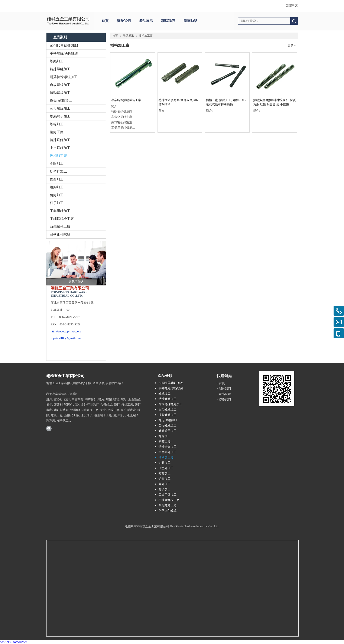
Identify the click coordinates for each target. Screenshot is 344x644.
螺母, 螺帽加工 (61, 101)
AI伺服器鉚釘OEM (64, 45)
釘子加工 (57, 203)
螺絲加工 (57, 61)
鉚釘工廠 (57, 132)
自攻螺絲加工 (60, 85)
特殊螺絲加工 (60, 69)
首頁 (105, 21)
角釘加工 (57, 195)
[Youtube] (49, 428)
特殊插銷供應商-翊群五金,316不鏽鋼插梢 (180, 102)
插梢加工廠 (58, 156)
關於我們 (124, 21)
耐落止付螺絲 (60, 234)
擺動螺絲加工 (60, 93)
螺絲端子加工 (60, 116)
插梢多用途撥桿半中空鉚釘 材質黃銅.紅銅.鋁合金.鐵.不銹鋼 (275, 102)
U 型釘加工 (58, 171)
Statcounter (19, 642)
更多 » (292, 46)
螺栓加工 (57, 124)
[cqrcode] (277, 389)
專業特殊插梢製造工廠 (126, 100)
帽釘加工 (57, 179)
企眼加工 (57, 164)
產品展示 (146, 21)
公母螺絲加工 (60, 108)
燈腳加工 (57, 187)
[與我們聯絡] (76, 263)
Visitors (5, 642)
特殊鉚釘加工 (60, 140)
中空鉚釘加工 (60, 148)
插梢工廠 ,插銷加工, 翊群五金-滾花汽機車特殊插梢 (226, 102)
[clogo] (68, 21)
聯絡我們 (168, 21)
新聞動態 (190, 21)
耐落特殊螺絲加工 (64, 77)
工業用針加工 (60, 211)
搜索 (294, 21)
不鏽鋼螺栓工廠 (62, 219)
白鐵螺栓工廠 (60, 227)
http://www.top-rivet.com (66, 331)
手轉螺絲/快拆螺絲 (64, 53)
